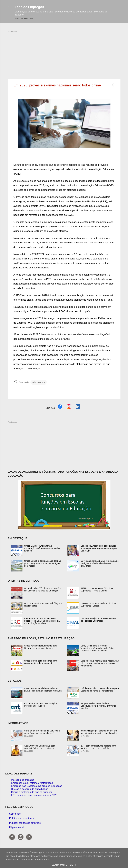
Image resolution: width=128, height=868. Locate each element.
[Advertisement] (64, 53)
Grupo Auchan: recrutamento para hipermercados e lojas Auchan (41, 647)
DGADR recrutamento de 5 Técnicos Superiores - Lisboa (98, 604)
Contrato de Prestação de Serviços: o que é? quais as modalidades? (42, 732)
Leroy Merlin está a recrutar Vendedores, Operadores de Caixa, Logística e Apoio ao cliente (98, 648)
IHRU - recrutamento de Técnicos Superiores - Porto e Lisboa (97, 589)
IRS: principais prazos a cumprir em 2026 (34, 795)
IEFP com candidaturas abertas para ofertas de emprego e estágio (98, 747)
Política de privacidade (22, 818)
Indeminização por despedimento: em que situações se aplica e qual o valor (99, 732)
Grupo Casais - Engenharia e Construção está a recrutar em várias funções (42, 548)
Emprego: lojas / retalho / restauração (32, 783)
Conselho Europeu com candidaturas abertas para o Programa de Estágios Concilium (99, 548)
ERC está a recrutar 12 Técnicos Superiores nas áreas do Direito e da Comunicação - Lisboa (42, 621)
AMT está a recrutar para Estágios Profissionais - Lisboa (41, 705)
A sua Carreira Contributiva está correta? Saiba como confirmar (40, 747)
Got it (74, 865)
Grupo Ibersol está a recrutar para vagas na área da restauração (41, 662)
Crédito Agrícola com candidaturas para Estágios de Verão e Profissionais (100, 689)
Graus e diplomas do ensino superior (32, 792)
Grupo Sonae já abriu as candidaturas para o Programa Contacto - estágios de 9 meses (43, 563)
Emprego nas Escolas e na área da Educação (37, 786)
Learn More (59, 865)
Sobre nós (15, 814)
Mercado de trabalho (23, 780)
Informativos (39, 382)
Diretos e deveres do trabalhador (29, 789)
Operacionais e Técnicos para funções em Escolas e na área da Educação (43, 589)
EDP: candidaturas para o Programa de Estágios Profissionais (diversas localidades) (100, 563)
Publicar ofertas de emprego (25, 823)
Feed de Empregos (29, 7)
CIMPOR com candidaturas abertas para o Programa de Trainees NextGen (43, 689)
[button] (113, 85)
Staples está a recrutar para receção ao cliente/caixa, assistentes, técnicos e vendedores (100, 663)
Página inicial (17, 827)
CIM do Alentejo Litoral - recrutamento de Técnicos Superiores (99, 620)
